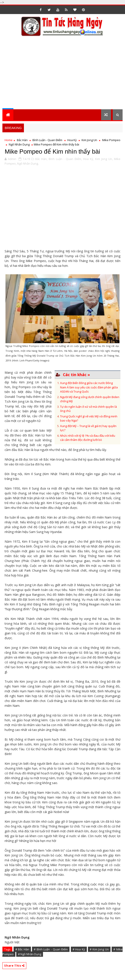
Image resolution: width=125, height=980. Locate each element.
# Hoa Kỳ (79, 949)
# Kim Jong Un (99, 949)
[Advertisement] (64, 75)
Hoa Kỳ (72, 140)
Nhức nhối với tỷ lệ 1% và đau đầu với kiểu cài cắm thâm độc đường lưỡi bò (88, 438)
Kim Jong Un (89, 140)
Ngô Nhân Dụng (19, 144)
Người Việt (12, 942)
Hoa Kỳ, (88, 159)
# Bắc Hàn (22, 949)
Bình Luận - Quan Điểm (47, 140)
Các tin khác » (76, 375)
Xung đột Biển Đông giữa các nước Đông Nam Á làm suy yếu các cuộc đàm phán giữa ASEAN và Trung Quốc (89, 387)
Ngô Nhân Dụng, (28, 163)
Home (9, 140)
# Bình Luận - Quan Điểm (51, 949)
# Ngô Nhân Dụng (30, 954)
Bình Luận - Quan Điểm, (65, 159)
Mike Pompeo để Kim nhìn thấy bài (52, 152)
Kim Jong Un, (104, 159)
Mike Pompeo (111, 140)
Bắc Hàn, (41, 159)
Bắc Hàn (22, 140)
